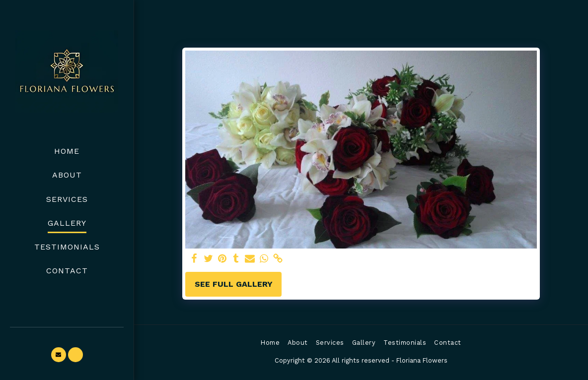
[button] (59, 355)
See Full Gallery (234, 284)
